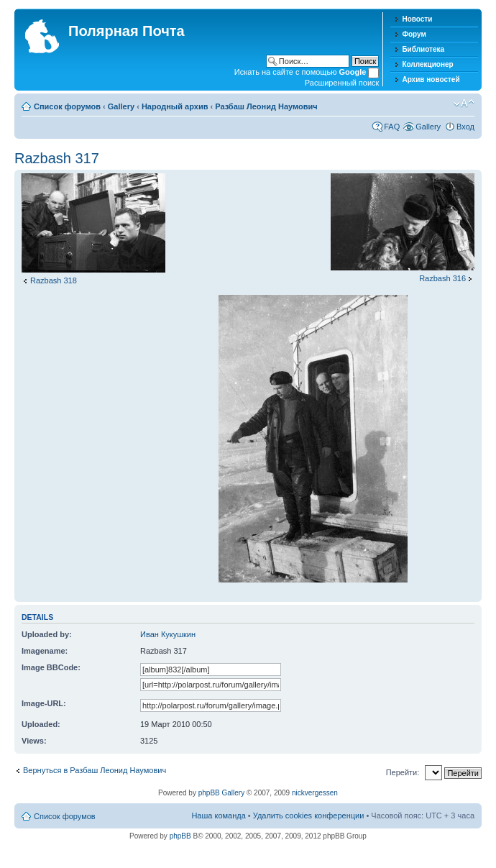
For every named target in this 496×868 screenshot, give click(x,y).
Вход (465, 127)
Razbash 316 (442, 278)
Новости (417, 19)
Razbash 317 (57, 158)
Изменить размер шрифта (464, 104)
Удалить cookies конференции (309, 816)
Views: (34, 741)
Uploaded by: (47, 634)
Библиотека (423, 49)
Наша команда (218, 816)
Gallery (121, 106)
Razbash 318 (54, 280)
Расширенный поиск (342, 83)
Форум (414, 34)
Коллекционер (427, 64)
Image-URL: (44, 703)
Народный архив (175, 106)
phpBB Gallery (221, 793)
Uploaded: (41, 724)
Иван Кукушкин (168, 634)
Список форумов (67, 106)
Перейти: (403, 772)
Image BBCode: (51, 667)
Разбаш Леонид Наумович (266, 106)
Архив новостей (431, 79)
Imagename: (45, 651)
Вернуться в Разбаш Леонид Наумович (95, 770)
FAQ (392, 127)
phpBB (180, 836)
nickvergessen (315, 793)
